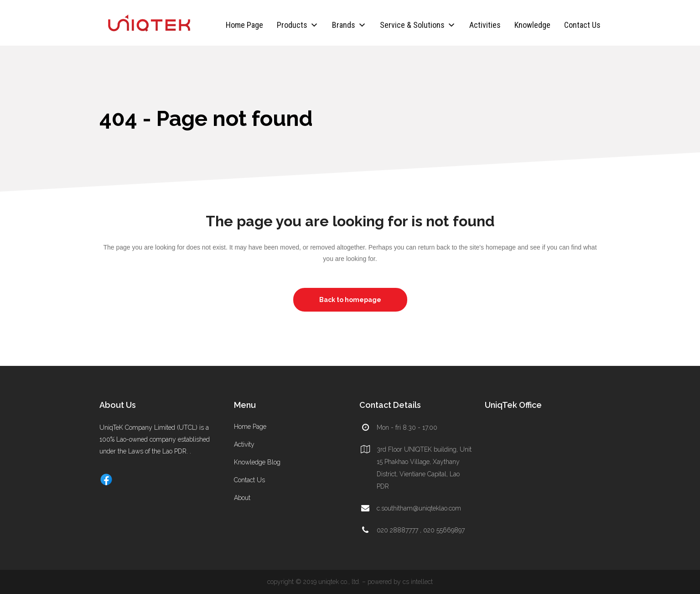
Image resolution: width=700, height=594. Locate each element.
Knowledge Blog (257, 462)
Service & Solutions (418, 25)
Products (298, 25)
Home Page (244, 25)
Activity (244, 444)
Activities (485, 25)
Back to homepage (350, 300)
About (242, 498)
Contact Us (582, 25)
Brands (349, 25)
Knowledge (532, 25)
